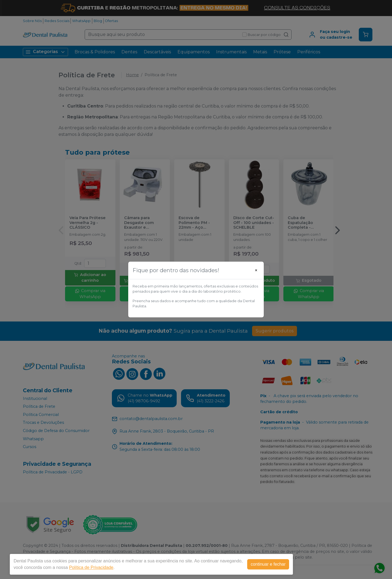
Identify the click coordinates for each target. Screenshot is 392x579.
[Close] (256, 270)
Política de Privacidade (91, 567)
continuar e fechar (268, 564)
